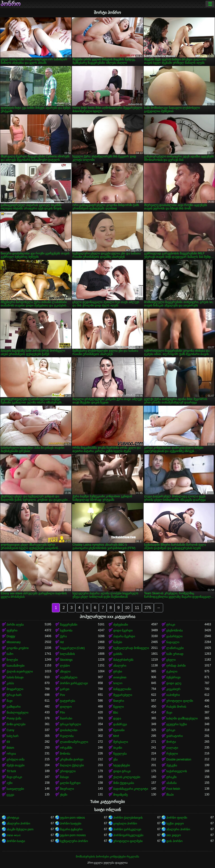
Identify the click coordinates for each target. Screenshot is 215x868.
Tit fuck (11, 771)
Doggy (11, 636)
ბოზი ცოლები (16, 724)
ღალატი (172, 748)
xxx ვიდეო (173, 835)
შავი (10, 701)
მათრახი (66, 718)
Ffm (62, 713)
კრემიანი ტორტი (72, 759)
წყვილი (119, 707)
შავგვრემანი (69, 625)
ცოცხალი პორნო (125, 824)
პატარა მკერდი (124, 636)
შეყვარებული (123, 695)
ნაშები (118, 642)
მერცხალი (121, 742)
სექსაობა (66, 630)
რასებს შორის (176, 707)
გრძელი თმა (16, 759)
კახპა (10, 683)
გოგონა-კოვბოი (18, 648)
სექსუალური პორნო (74, 841)
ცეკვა (10, 795)
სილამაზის (67, 654)
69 (8, 742)
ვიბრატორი (175, 736)
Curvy (10, 730)
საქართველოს (177, 771)
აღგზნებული (69, 677)
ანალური (120, 666)
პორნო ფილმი (177, 818)
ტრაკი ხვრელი (70, 724)
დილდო (66, 707)
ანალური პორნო (18, 824)
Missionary (14, 642)
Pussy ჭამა (14, 718)
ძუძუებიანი (121, 625)
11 (137, 608)
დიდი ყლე (174, 683)
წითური (119, 701)
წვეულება (120, 754)
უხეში (64, 795)
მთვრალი (67, 789)
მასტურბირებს (123, 660)
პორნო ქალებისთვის (128, 818)
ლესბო (65, 666)
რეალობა (67, 736)
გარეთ (65, 689)
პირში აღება (15, 625)
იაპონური (173, 695)
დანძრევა (120, 724)
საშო (10, 654)
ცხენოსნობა (175, 630)
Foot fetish (173, 789)
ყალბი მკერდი (70, 783)
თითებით (120, 677)
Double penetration (179, 759)
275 (148, 608)
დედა (117, 718)
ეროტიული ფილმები (128, 841)
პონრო (11, 4)
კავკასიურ (173, 689)
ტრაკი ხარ (14, 695)
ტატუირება (68, 701)
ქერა (63, 636)
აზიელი (65, 672)
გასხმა (118, 654)
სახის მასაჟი (15, 677)
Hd (62, 642)
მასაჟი (64, 777)
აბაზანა (171, 783)
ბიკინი (118, 748)
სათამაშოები (16, 666)
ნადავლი (173, 642)
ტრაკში (171, 777)
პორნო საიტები (71, 824)
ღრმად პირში (176, 666)
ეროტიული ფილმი (180, 701)
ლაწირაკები (175, 648)
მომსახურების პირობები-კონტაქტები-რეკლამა (107, 857)
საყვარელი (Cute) (72, 648)
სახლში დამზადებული (182, 718)
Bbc (116, 713)
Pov (62, 695)
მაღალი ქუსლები (72, 765)
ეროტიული (68, 771)
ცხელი (171, 660)
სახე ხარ (13, 736)
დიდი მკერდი (123, 630)
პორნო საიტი (16, 841)
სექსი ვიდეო (175, 824)
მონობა (65, 754)
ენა (115, 759)
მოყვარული (15, 689)
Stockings (66, 660)
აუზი (10, 783)
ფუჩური (12, 630)
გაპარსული (174, 636)
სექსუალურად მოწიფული (131, 648)
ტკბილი (172, 672)
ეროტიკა (13, 818)
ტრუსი (118, 672)
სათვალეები (15, 789)
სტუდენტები (122, 765)
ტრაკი (171, 625)
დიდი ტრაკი (122, 771)
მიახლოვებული (17, 713)
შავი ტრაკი (14, 777)
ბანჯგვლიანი (122, 689)
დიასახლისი (69, 730)
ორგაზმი (66, 748)
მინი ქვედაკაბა (124, 783)
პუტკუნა (172, 765)
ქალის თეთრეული (20, 672)
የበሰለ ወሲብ (13, 835)
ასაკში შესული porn (20, 829)
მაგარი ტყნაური (71, 829)
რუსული (172, 754)
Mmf (116, 736)
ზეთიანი (119, 730)
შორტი (171, 742)
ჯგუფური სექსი (176, 724)
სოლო (118, 683)
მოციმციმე (120, 795)
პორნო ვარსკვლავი (74, 683)
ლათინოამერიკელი (74, 742)
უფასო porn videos (72, 818)
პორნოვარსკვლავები (128, 835)
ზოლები (12, 660)
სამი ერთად (175, 654)
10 (127, 608)
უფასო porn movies (73, 835)
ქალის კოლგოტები (127, 777)
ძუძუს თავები (16, 765)
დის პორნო (174, 841)
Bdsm (10, 748)
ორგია (11, 754)
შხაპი (170, 795)
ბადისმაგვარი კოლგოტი (131, 789)
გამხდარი (14, 707)
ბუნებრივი (173, 677)
